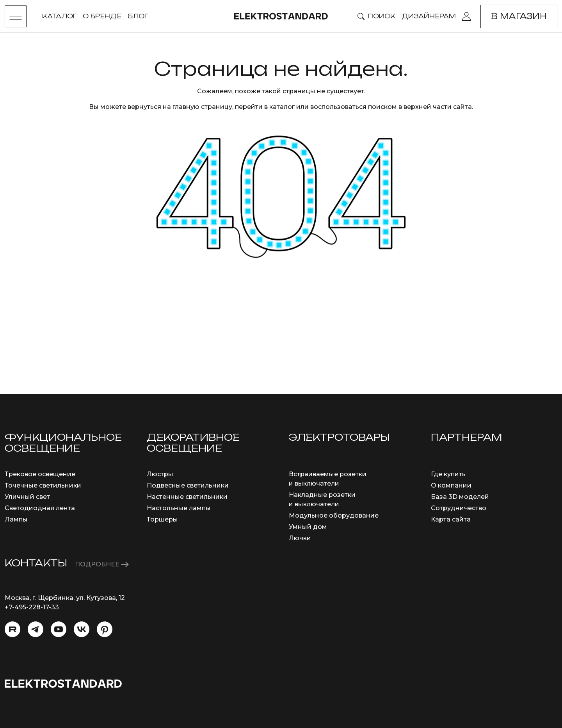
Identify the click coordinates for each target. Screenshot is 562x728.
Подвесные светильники (188, 485)
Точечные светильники (43, 485)
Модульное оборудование (334, 515)
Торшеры (162, 519)
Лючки (300, 538)
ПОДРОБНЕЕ (102, 564)
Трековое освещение (40, 474)
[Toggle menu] (16, 16)
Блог (138, 16)
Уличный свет (27, 497)
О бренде (102, 16)
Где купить (448, 474)
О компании (451, 485)
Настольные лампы (179, 508)
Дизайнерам (429, 16)
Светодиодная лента (40, 508)
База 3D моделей (460, 497)
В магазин (519, 16)
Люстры (160, 474)
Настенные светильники (187, 497)
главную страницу (202, 107)
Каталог (59, 16)
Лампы (16, 519)
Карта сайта (451, 519)
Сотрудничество (459, 508)
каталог (282, 107)
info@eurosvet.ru (32, 617)
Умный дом (308, 527)
